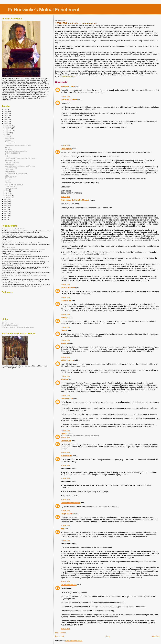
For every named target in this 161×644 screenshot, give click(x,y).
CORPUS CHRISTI (11, 177)
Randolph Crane (68, 86)
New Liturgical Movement (10, 324)
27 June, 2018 (66, 582)
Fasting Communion (11, 188)
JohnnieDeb (66, 300)
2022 (6, 115)
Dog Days (8, 140)
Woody (64, 318)
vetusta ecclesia (68, 287)
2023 (6, 113)
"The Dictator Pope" (8, 248)
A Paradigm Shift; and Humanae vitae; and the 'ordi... (21, 159)
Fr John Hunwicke (69, 585)
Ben (63, 529)
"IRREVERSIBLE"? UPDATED (12, 265)
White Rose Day (10, 171)
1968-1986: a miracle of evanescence (16, 151)
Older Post (155, 636)
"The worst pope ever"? (9, 260)
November (9, 127)
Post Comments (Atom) (74, 641)
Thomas (64, 379)
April (7, 192)
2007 (6, 217)
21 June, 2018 (66, 465)
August (8, 133)
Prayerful (65, 343)
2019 (6, 121)
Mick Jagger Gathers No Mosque (75, 200)
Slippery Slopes (10, 164)
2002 (6, 219)
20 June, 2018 (66, 96)
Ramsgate (8, 183)
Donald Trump (9, 170)
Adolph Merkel (9, 138)
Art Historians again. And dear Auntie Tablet (18, 146)
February (9, 196)
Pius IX (7, 157)
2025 (6, 109)
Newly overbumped (11, 186)
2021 (6, 117)
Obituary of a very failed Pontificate (13, 229)
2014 (6, 205)
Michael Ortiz (67, 456)
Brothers (8, 181)
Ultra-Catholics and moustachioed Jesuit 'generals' (20, 166)
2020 (6, 119)
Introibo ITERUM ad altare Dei (14, 184)
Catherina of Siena (69, 99)
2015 (6, 203)
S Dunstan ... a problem (12, 162)
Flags (7, 155)
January (8, 197)
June (7, 136)
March (8, 194)
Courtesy (8, 179)
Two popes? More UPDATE (11, 234)
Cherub (64, 330)
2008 (6, 215)
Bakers (7, 175)
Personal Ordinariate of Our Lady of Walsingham (18, 327)
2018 (6, 123)
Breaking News (7, 241)
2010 (6, 211)
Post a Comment (61, 633)
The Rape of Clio (10, 160)
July (7, 134)
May (7, 190)
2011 (6, 209)
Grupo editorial (67, 514)
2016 (6, 201)
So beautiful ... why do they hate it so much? (16, 255)
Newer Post (60, 636)
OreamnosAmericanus (71, 503)
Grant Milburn (67, 398)
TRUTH (7, 147)
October (8, 129)
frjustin (64, 433)
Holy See (5, 322)
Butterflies (8, 144)
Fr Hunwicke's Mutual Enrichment (44, 10)
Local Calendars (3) (11, 168)
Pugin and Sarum (10, 142)
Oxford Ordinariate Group (10, 326)
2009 (6, 213)
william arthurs (67, 360)
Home (108, 636)
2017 (6, 199)
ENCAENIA (8, 149)
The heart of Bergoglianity (10, 282)
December (9, 125)
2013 (6, 207)
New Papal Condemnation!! (11, 270)
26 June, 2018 (66, 540)
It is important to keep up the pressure (16, 173)
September (9, 131)
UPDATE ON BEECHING (13, 153)
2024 (6, 111)
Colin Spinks (66, 149)
